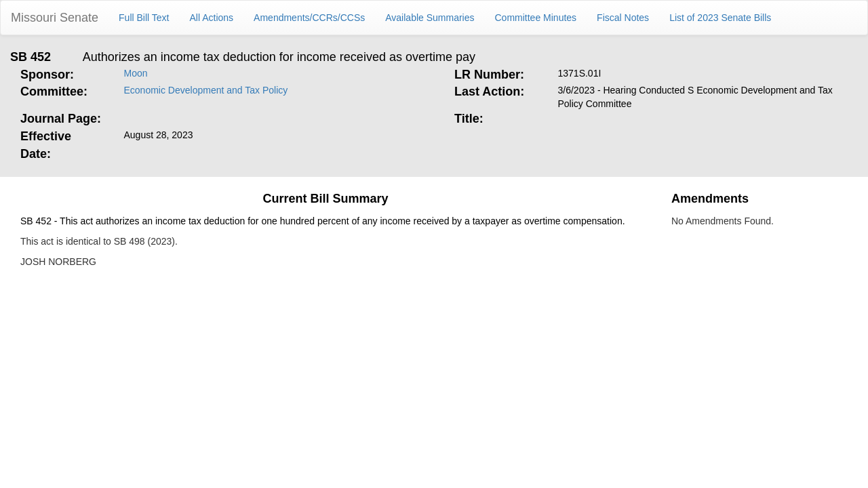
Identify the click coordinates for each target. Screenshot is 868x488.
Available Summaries (430, 18)
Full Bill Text (144, 18)
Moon (136, 73)
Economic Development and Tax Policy (206, 90)
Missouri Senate (55, 18)
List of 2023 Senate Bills (720, 18)
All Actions (212, 18)
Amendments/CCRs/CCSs (309, 18)
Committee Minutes (536, 18)
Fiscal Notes (623, 18)
